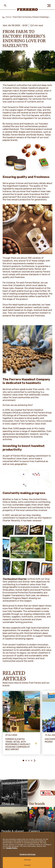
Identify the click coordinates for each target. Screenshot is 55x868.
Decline (28, 860)
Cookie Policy (12, 848)
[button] (35, 761)
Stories (9, 17)
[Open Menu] (50, 6)
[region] (28, 850)
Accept (28, 865)
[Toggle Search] (5, 6)
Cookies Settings (28, 854)
